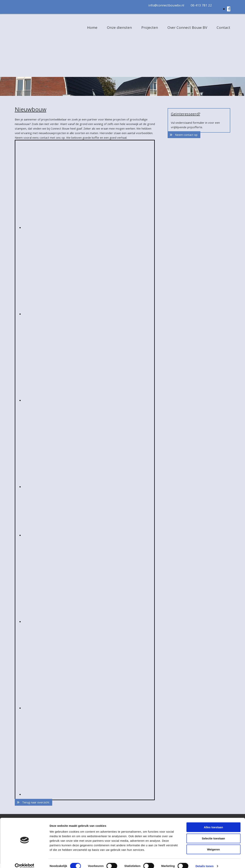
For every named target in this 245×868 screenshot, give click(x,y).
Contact (223, 27)
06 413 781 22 (201, 5)
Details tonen (204, 861)
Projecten (150, 27)
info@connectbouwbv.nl (166, 5)
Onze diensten (119, 27)
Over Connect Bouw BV (187, 27)
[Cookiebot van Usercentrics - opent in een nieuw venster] (24, 861)
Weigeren (213, 844)
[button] (33, 802)
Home (92, 27)
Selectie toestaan (213, 833)
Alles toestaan (213, 822)
